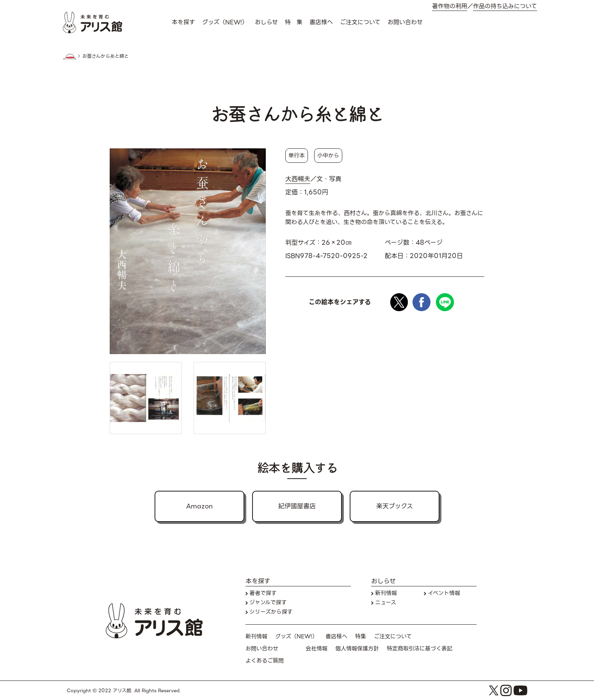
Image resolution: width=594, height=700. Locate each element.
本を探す (183, 22)
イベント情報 (444, 593)
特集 (361, 637)
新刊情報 (386, 593)
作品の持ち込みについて (505, 6)
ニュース (386, 603)
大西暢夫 (298, 179)
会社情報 (317, 649)
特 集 (294, 22)
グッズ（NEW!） (225, 22)
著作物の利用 (450, 6)
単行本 (297, 155)
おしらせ (266, 22)
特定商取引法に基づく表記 (420, 649)
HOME (69, 57)
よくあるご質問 (265, 661)
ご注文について (360, 22)
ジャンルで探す (268, 603)
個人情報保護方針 (357, 649)
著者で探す (263, 593)
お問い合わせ (405, 22)
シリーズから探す (271, 612)
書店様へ (321, 22)
